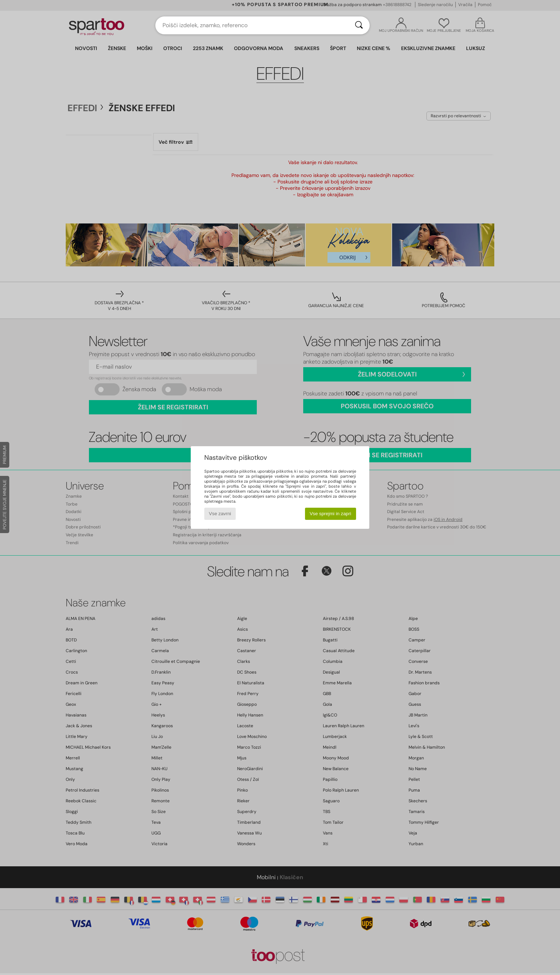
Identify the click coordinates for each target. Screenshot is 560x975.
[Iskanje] (359, 25)
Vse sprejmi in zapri (330, 514)
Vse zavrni (220, 514)
